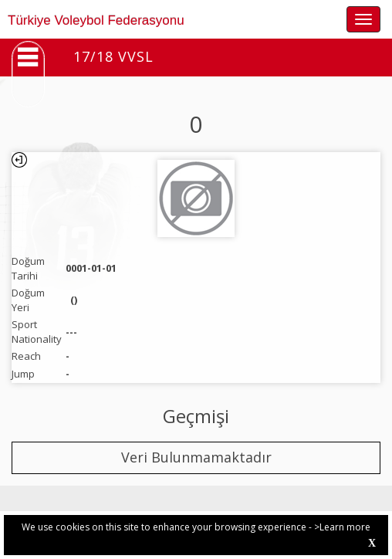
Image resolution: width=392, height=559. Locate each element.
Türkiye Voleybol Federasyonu (96, 20)
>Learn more (342, 527)
